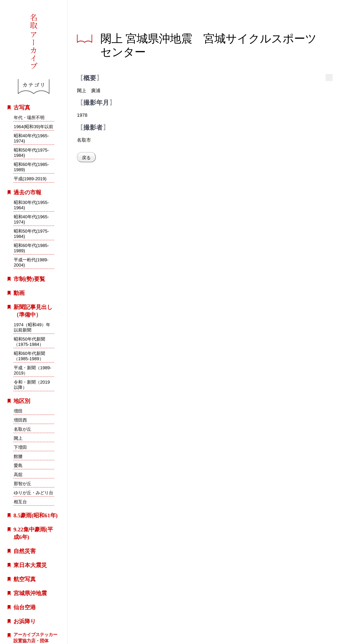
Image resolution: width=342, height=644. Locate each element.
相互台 (20, 502)
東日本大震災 (30, 565)
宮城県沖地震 (30, 593)
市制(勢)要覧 (29, 279)
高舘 (18, 474)
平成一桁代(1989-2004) (31, 263)
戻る (86, 158)
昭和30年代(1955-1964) (31, 205)
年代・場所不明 (29, 117)
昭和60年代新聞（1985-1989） (29, 356)
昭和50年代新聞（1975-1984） (29, 341)
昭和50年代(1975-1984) (31, 153)
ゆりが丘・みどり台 (33, 493)
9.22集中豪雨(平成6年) (33, 533)
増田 (18, 411)
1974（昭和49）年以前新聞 (32, 327)
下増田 (20, 447)
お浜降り (25, 621)
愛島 (18, 465)
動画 (19, 293)
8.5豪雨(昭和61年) (36, 515)
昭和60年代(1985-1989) (31, 167)
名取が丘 (23, 429)
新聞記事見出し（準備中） (33, 311)
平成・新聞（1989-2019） (33, 370)
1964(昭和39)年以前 (33, 127)
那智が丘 (23, 484)
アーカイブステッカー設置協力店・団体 (35, 638)
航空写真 (25, 579)
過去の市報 (27, 192)
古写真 (22, 108)
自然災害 (25, 551)
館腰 (18, 456)
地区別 (22, 401)
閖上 (18, 438)
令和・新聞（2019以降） (32, 385)
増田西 (20, 420)
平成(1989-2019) (30, 179)
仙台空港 (25, 607)
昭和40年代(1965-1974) (31, 138)
